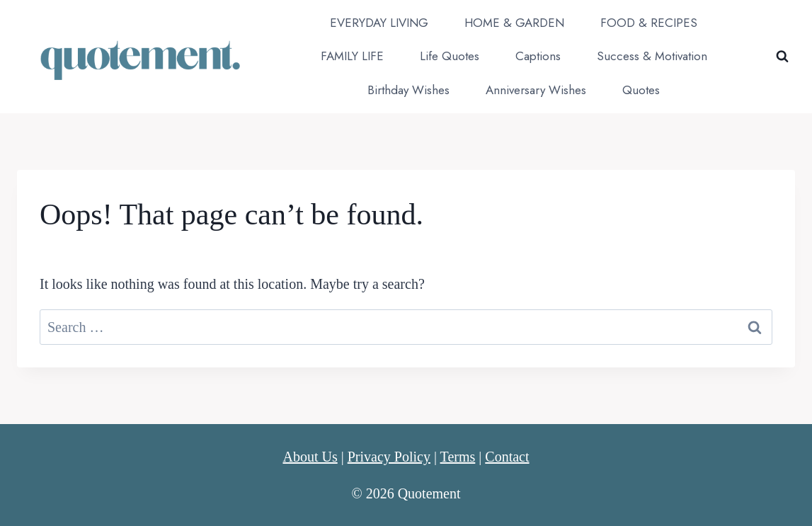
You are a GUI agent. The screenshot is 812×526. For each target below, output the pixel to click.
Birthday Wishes (408, 90)
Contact (507, 457)
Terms (458, 457)
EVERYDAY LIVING (379, 23)
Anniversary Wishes (536, 90)
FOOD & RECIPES (649, 23)
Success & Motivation (652, 56)
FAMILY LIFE (352, 56)
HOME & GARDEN (514, 23)
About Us (310, 457)
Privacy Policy (389, 457)
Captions (538, 56)
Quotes (641, 90)
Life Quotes (450, 56)
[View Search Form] (782, 57)
